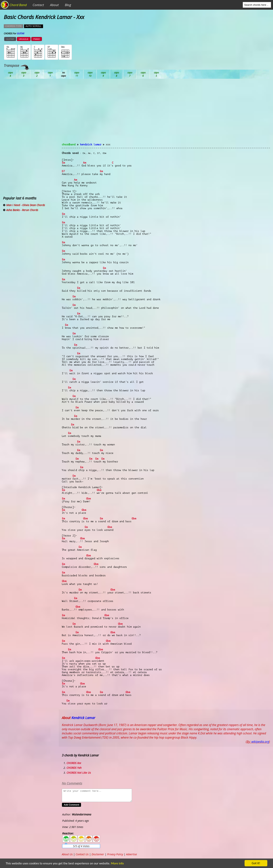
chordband (69, 145)
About (54, 5)
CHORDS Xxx (74, 763)
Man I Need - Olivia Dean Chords (26, 205)
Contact (38, 5)
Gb (143, 74)
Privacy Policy (115, 854)
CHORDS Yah (74, 768)
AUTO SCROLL (33, 26)
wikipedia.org (260, 742)
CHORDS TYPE (13, 26)
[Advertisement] (166, 113)
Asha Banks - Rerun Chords (22, 210)
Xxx (108, 145)
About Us (67, 854)
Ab (10, 74)
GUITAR (10, 39)
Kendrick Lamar (91, 145)
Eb (103, 74)
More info (116, 863)
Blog (68, 5)
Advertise (131, 854)
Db (77, 74)
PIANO (37, 39)
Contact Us (82, 854)
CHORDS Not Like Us (79, 773)
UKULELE (24, 39)
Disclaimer (98, 854)
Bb (37, 74)
